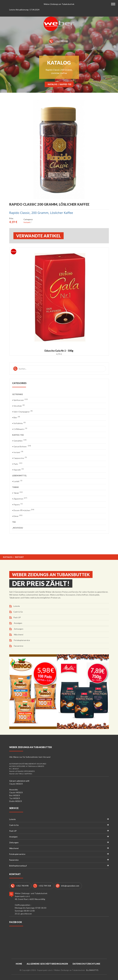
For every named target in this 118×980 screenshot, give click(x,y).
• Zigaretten (20, 499)
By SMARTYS (92, 970)
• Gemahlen (19, 441)
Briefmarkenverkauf (18, 866)
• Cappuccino (20, 458)
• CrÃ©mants (20, 429)
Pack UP (17, 617)
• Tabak (17, 493)
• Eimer (17, 516)
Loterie (17, 606)
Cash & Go (18, 612)
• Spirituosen (20, 400)
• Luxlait (17, 481)
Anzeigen (18, 623)
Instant (27, 222)
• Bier (16, 417)
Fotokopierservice (22, 640)
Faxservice (18, 646)
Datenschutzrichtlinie (86, 964)
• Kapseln (18, 470)
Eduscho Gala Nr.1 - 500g (59, 351)
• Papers (17, 504)
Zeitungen (18, 629)
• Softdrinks (19, 423)
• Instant (18, 452)
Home (19, 964)
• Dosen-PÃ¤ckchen (23, 510)
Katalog (52, 84)
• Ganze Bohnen (22, 446)
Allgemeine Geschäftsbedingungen (47, 964)
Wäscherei (18, 635)
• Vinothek (18, 406)
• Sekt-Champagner (22, 412)
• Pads (17, 464)
